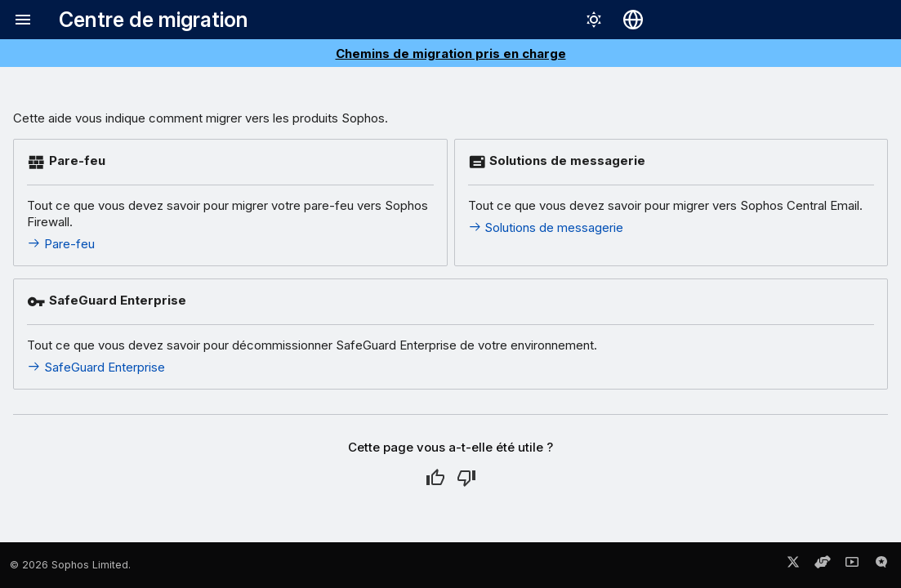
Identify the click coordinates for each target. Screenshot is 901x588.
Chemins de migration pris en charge (451, 53)
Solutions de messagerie (546, 227)
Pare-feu (61, 244)
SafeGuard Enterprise (96, 367)
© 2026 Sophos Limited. (70, 565)
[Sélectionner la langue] (633, 20)
